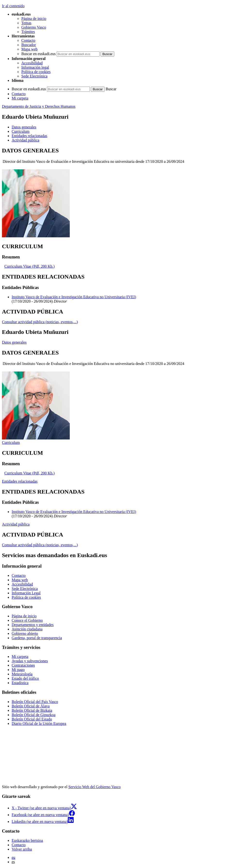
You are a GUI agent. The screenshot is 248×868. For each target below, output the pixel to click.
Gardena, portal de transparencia (37, 638)
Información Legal (26, 593)
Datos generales (14, 342)
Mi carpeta (20, 98)
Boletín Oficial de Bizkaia (32, 710)
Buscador (29, 45)
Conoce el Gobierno (27, 620)
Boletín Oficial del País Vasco (35, 702)
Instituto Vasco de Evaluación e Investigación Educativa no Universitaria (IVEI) (74, 297)
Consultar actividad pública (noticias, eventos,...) (40, 322)
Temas (26, 23)
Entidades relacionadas (20, 481)
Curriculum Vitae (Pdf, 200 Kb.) (30, 266)
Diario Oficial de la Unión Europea (39, 723)
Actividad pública (16, 524)
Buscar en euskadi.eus (39, 54)
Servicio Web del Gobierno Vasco (94, 787)
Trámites (28, 32)
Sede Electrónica (34, 76)
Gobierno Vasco (34, 27)
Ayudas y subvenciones (30, 661)
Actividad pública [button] (25, 140)
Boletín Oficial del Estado (32, 719)
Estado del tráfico (25, 678)
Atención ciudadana (27, 629)
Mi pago (18, 670)
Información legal (35, 67)
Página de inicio (34, 19)
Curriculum (11, 442)
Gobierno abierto (25, 633)
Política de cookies (36, 72)
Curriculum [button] (21, 131)
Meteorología (22, 674)
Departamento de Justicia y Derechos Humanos (39, 106)
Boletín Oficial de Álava (31, 706)
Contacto (28, 40)
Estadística (20, 683)
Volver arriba (22, 849)
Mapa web (29, 49)
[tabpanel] (124, 193)
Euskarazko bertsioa (27, 840)
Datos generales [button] (24, 127)
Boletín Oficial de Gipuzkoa (34, 715)
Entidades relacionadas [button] (29, 136)
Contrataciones (23, 665)
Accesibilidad (32, 63)
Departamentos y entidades (33, 625)
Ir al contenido (13, 6)
